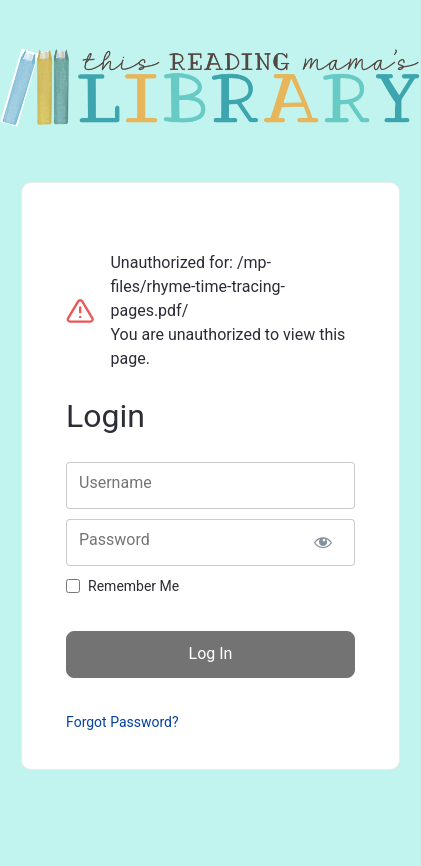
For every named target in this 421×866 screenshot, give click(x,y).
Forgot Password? (122, 722)
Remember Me (133, 586)
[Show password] (322, 542)
